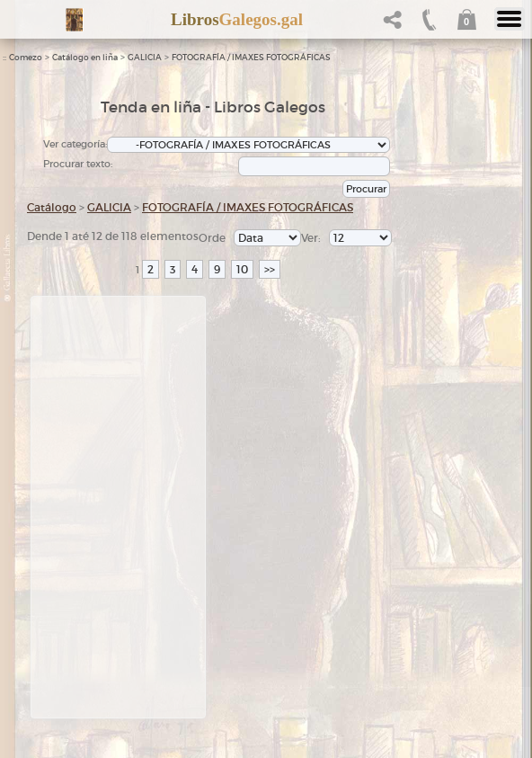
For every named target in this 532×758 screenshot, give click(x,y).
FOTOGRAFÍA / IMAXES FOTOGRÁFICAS (251, 58)
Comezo (26, 58)
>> (270, 269)
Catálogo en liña (85, 58)
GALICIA (145, 58)
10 (242, 269)
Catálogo (52, 207)
